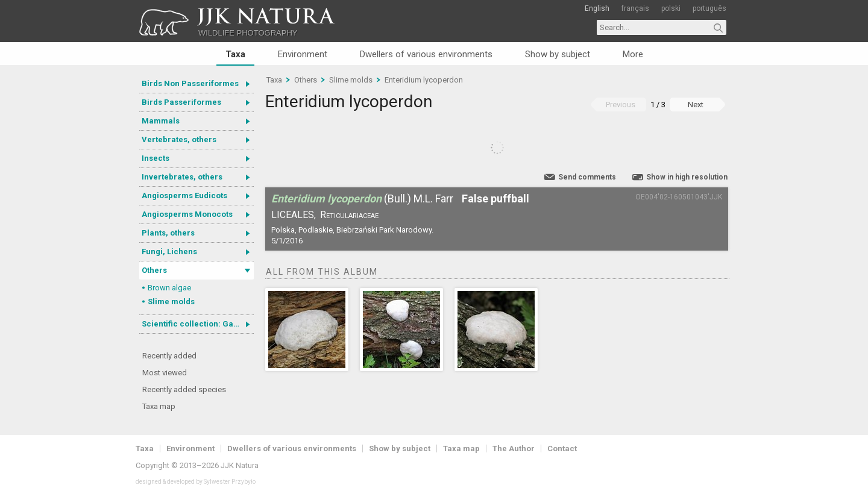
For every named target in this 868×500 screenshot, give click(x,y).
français (635, 8)
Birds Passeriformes (181, 102)
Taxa (235, 54)
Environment (303, 54)
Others (154, 270)
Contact (562, 448)
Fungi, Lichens (169, 252)
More (633, 54)
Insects (156, 158)
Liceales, (294, 215)
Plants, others (168, 233)
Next (696, 105)
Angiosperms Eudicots (184, 195)
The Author (514, 448)
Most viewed (165, 373)
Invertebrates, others (182, 177)
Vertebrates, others (179, 139)
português (709, 8)
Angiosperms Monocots (187, 214)
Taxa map (159, 406)
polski (671, 8)
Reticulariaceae (349, 215)
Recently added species (184, 389)
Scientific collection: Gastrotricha (198, 324)
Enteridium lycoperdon (424, 80)
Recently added (169, 356)
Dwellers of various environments (426, 54)
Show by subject (558, 54)
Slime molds (171, 302)
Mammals (161, 121)
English (597, 8)
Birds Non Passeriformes (190, 83)
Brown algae (169, 288)
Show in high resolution (687, 177)
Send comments (587, 177)
